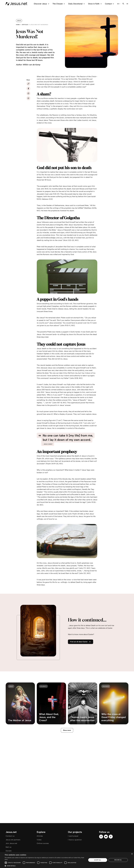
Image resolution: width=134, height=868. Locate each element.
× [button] (132, 854)
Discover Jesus (42, 4)
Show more (67, 730)
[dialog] (67, 860)
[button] (45, 866)
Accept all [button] (98, 860)
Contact (110, 4)
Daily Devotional (77, 4)
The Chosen (59, 4)
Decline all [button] (118, 860)
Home (18, 25)
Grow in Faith (95, 4)
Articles (25, 25)
